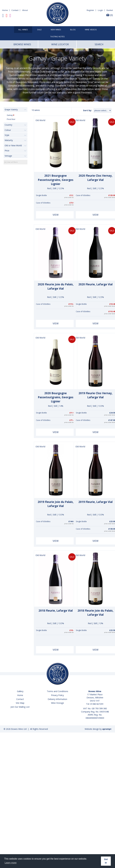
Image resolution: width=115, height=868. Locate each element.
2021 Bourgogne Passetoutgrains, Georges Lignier (56, 180)
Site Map (20, 703)
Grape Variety (11, 110)
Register (90, 10)
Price (7, 151)
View (56, 215)
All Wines (23, 30)
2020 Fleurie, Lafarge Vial (95, 284)
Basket (110, 10)
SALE (39, 30)
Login (100, 10)
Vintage (8, 156)
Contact (15, 10)
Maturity (9, 140)
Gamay (10, 115)
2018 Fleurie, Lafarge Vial (56, 611)
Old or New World (13, 145)
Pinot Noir (11, 119)
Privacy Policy (57, 695)
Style (7, 135)
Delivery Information (57, 699)
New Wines (56, 30)
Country (8, 125)
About (25, 10)
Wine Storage (58, 703)
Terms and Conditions (58, 691)
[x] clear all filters (11, 162)
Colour (8, 130)
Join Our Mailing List (20, 707)
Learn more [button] (11, 863)
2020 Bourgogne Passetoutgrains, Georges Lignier (56, 397)
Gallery (20, 691)
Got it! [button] (106, 861)
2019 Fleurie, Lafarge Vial (95, 502)
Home (5, 10)
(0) (109, 15)
